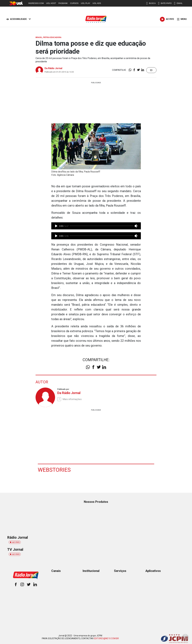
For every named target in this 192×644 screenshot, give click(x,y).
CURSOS (74, 3)
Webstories (55, 470)
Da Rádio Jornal (53, 68)
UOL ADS (97, 3)
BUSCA (151, 3)
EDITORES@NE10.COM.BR (106, 638)
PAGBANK (63, 3)
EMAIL (178, 3)
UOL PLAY (85, 3)
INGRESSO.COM (36, 3)
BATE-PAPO (165, 3)
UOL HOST (51, 3)
